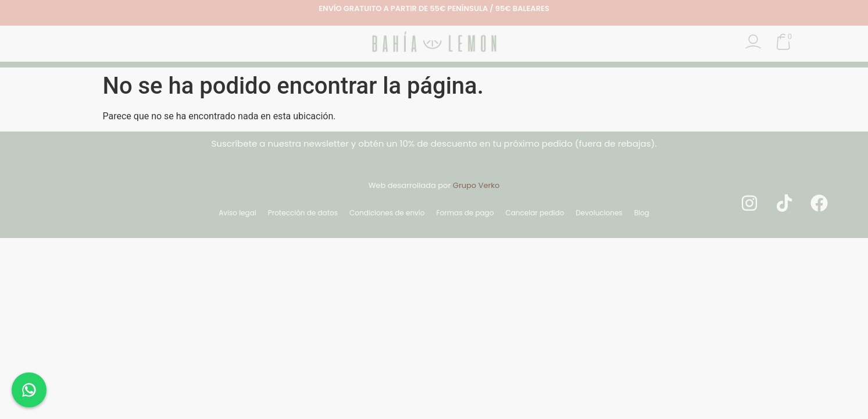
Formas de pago (465, 213)
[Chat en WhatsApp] (29, 390)
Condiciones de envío (387, 213)
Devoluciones (599, 213)
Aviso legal (237, 213)
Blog (642, 213)
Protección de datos (303, 213)
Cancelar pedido (535, 213)
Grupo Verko (476, 185)
